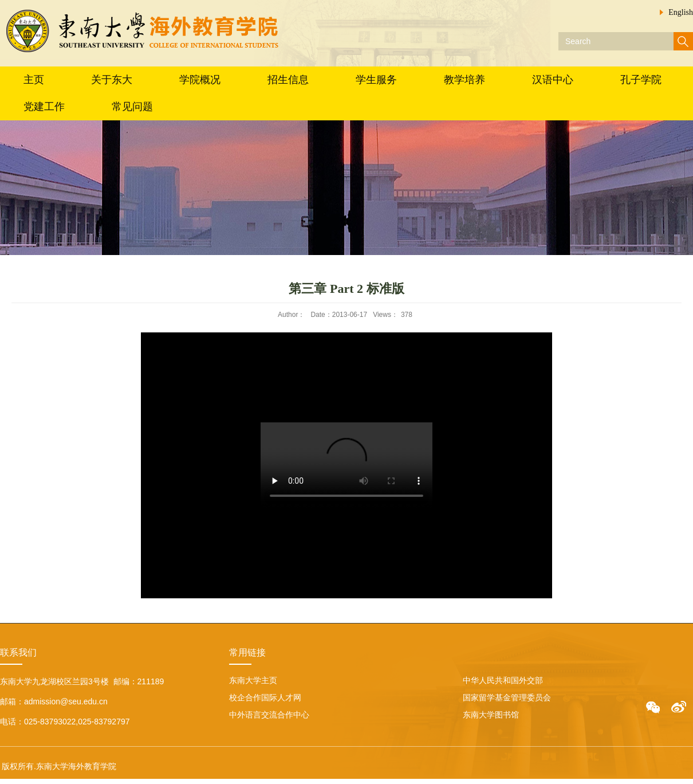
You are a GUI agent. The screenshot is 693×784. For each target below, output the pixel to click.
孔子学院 (641, 80)
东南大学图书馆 (491, 715)
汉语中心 (553, 80)
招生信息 (288, 80)
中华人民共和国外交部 (503, 680)
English (681, 12)
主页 (34, 80)
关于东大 (112, 80)
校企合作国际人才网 (265, 697)
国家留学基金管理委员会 (507, 697)
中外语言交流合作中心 (269, 715)
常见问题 (132, 107)
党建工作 (44, 107)
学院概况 (200, 80)
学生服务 (376, 80)
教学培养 (464, 80)
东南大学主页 (253, 680)
